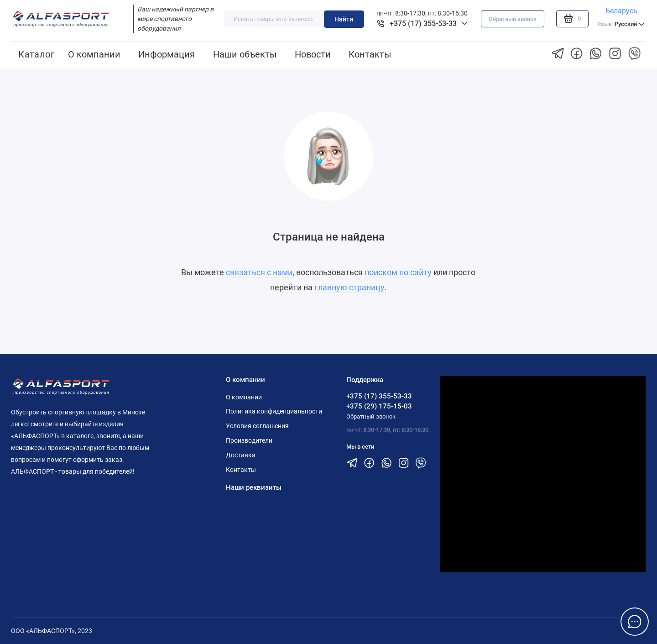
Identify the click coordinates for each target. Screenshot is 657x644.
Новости (313, 54)
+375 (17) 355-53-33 (379, 396)
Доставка (241, 455)
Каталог (36, 54)
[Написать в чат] (635, 622)
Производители (249, 440)
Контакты (370, 54)
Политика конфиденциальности (274, 411)
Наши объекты (245, 54)
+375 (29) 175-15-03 (379, 406)
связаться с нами (259, 272)
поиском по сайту (398, 272)
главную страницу (349, 288)
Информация (167, 54)
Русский (621, 24)
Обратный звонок (513, 19)
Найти (344, 19)
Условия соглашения (257, 426)
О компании (94, 54)
